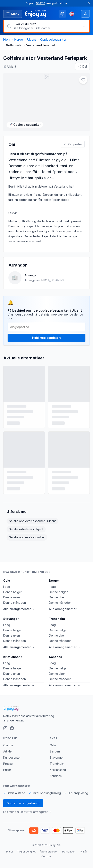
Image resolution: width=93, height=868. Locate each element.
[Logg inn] (85, 14)
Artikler (8, 751)
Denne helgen (13, 592)
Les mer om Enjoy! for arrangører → (27, 812)
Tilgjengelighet (26, 852)
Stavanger (11, 619)
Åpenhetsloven (49, 852)
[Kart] (62, 14)
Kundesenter (12, 757)
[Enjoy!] (46, 708)
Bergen (54, 581)
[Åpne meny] (13, 14)
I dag (7, 587)
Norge (19, 39)
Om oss (8, 745)
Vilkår (84, 852)
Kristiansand (13, 657)
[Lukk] (89, 3)
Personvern (69, 852)
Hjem (7, 39)
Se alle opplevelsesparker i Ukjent (32, 517)
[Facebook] (12, 728)
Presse (8, 764)
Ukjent (32, 39)
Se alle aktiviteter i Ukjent (26, 526)
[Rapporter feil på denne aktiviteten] (73, 141)
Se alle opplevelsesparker (27, 534)
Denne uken (12, 597)
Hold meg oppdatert (46, 334)
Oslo (7, 581)
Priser (7, 770)
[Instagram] (5, 728)
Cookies (46, 856)
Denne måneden (15, 603)
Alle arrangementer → (19, 609)
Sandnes (56, 657)
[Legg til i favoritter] (83, 80)
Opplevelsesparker (53, 39)
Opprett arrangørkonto (23, 803)
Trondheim (57, 619)
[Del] (82, 67)
